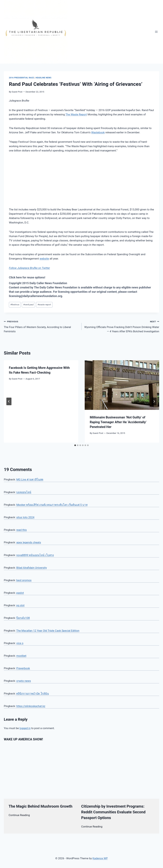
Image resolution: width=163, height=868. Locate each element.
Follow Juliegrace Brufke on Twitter (29, 268)
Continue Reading (19, 815)
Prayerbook (23, 668)
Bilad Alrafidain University (32, 568)
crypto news (24, 681)
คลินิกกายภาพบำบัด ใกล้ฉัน (32, 694)
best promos (24, 580)
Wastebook (98, 132)
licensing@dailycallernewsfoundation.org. (36, 296)
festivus (15, 304)
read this (21, 530)
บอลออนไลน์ (24, 492)
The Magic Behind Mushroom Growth (41, 806)
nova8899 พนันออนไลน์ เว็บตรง (35, 555)
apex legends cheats (29, 542)
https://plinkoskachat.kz (31, 706)
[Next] (154, 401)
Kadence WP (100, 858)
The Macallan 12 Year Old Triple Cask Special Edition (48, 631)
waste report (44, 304)
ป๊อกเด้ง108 (23, 618)
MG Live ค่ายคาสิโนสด (30, 479)
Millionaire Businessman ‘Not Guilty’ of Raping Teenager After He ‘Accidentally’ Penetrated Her (118, 422)
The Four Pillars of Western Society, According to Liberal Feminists (41, 326)
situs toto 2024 (25, 517)
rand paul (28, 304)
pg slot (20, 605)
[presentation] (122, 385)
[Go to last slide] (9, 401)
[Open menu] (156, 32)
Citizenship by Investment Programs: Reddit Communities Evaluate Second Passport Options (113, 812)
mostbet (21, 656)
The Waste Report (76, 114)
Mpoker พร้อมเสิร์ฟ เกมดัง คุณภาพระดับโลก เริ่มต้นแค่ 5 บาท (52, 505)
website (44, 259)
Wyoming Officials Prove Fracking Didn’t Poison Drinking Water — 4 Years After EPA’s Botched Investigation (122, 326)
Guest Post (17, 92)
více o (20, 643)
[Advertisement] (81, 180)
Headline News (44, 78)
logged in (25, 728)
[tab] (75, 445)
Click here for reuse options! (27, 277)
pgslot (20, 593)
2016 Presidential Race (21, 78)
